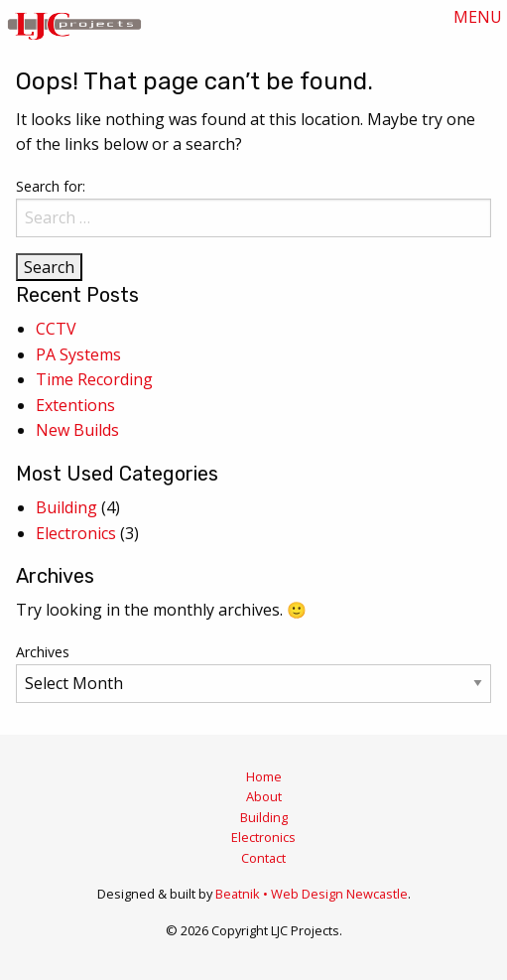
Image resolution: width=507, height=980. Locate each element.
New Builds (77, 430)
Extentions (75, 405)
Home (264, 776)
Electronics (76, 533)
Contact (263, 858)
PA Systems (78, 354)
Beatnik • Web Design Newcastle (312, 894)
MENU (478, 17)
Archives (43, 652)
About (264, 796)
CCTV (56, 329)
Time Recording (94, 379)
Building (66, 507)
